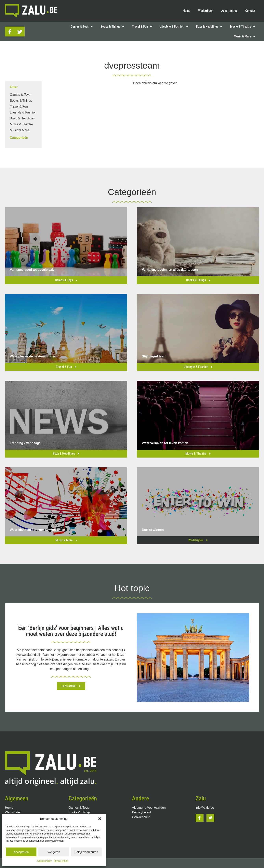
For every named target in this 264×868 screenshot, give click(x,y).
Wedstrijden (206, 11)
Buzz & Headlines (209, 27)
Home (187, 11)
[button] (100, 819)
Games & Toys (82, 27)
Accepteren (21, 852)
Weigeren (54, 852)
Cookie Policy (44, 861)
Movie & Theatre (243, 27)
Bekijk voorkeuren (86, 852)
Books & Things (112, 27)
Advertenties (229, 11)
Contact (250, 11)
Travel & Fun (142, 27)
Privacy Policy (61, 861)
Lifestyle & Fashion (174, 27)
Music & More (244, 36)
